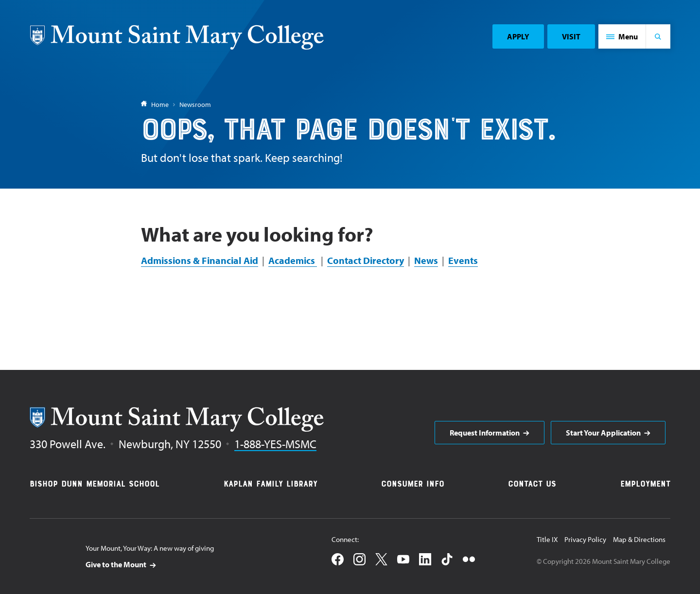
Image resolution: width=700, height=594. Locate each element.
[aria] (490, 433)
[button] (622, 36)
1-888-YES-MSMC (275, 444)
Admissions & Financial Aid (200, 260)
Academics (293, 260)
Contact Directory (366, 260)
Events (463, 260)
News (426, 260)
